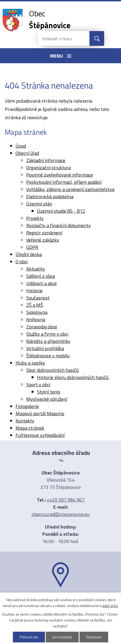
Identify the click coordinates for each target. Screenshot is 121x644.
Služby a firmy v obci (47, 334)
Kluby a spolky (30, 363)
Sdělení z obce (41, 276)
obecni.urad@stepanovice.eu (61, 514)
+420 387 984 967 (66, 500)
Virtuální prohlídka (45, 348)
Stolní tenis (49, 392)
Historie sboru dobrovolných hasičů (73, 377)
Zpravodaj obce (42, 327)
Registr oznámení (44, 233)
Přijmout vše (29, 637)
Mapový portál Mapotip (40, 413)
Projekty (35, 218)
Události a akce (41, 283)
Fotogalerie (27, 406)
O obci (22, 262)
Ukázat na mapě (61, 598)
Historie (34, 291)
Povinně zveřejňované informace (60, 175)
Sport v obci (38, 385)
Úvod (21, 146)
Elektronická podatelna (50, 196)
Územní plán (39, 204)
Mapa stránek (30, 428)
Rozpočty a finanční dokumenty (58, 225)
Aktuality (36, 269)
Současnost (38, 298)
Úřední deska (29, 254)
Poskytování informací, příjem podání (64, 182)
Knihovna (36, 319)
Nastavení (94, 637)
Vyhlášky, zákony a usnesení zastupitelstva (70, 189)
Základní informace (46, 160)
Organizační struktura (48, 168)
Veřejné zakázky (43, 240)
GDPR (32, 247)
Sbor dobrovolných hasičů (52, 370)
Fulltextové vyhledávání (40, 435)
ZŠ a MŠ (35, 305)
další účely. (110, 606)
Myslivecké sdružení (47, 399)
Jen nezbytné (63, 637)
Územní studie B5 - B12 (61, 211)
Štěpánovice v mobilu (48, 356)
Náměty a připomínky (48, 341)
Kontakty (25, 421)
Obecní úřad (27, 153)
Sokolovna (37, 312)
